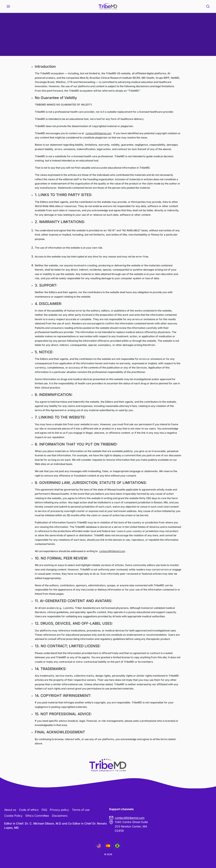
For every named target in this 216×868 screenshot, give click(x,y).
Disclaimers (60, 816)
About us (10, 810)
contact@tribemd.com (98, 133)
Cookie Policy (13, 816)
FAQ (44, 810)
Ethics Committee (37, 816)
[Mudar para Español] (108, 846)
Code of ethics (29, 810)
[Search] (208, 6)
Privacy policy (59, 810)
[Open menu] (8, 6)
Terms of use (81, 810)
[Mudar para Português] (117, 846)
